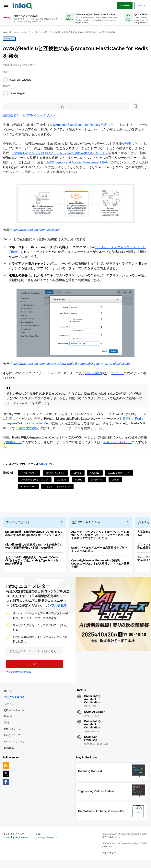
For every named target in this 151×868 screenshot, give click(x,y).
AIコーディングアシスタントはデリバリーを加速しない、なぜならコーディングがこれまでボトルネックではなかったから (101, 538)
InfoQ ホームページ (14, 32)
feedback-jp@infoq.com (17, 845)
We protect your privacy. (19, 676)
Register (124, 5)
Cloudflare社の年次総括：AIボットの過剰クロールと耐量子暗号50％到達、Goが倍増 (35, 549)
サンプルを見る (56, 609)
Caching (96, 473)
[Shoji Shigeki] (7, 93)
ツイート (119, 373)
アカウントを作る (16, 702)
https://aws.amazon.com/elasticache (37, 230)
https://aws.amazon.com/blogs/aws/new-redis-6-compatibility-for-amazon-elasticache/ (71, 364)
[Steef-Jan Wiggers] (7, 79)
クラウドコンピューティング (59, 487)
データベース (98, 480)
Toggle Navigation (7, 5)
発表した (108, 125)
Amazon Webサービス (120, 473)
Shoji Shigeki (19, 93)
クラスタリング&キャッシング (36, 480)
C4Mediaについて (16, 746)
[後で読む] (28, 106)
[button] (33, 668)
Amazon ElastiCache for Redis (78, 125)
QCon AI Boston (95, 717)
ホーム (9, 696)
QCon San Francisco (91, 743)
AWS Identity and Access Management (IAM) (96, 163)
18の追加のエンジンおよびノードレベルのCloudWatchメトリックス (68, 153)
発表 (129, 144)
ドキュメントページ (122, 442)
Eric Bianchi (95, 373)
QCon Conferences (16, 715)
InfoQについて (14, 740)
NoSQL (80, 480)
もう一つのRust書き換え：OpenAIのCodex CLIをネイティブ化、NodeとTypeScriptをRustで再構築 (34, 563)
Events (9, 721)
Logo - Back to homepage (24, 4)
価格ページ (18, 442)
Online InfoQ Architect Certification (92, 704)
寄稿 (8, 728)
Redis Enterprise (16, 424)
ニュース (34, 32)
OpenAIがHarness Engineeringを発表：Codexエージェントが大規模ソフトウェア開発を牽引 (101, 566)
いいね (15, 106)
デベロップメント (30, 473)
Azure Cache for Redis (46, 424)
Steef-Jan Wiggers (22, 79)
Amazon (63, 480)
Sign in (140, 5)
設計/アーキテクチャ (57, 473)
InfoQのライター (15, 734)
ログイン (11, 709)
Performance (30, 487)
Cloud (10, 38)
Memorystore (43, 428)
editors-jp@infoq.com (48, 845)
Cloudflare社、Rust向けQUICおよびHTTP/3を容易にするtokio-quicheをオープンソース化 (35, 536)
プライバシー (109, 860)
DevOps (79, 473)
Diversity (10, 753)
